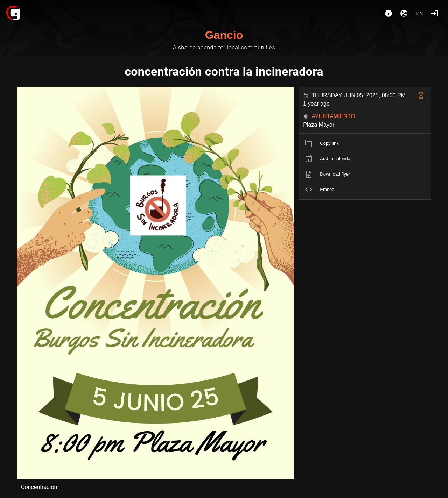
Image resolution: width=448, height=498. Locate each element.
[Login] (435, 13)
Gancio (224, 35)
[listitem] (365, 143)
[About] (388, 13)
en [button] (420, 13)
